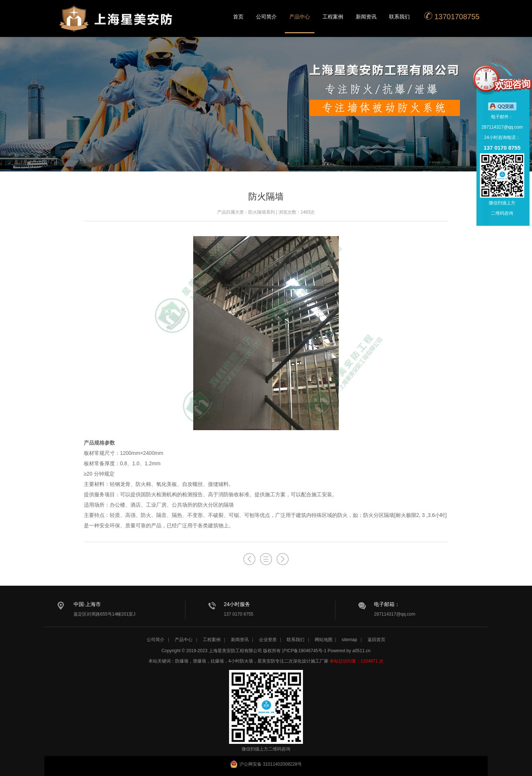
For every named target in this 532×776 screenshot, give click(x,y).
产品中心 (300, 17)
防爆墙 (182, 661)
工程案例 (333, 17)
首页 (238, 17)
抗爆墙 (217, 661)
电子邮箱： (387, 604)
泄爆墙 (199, 661)
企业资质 (268, 640)
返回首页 (376, 640)
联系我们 (399, 17)
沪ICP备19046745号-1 (304, 651)
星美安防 (116, 23)
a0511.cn (362, 651)
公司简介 (266, 17)
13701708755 (452, 16)
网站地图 (324, 640)
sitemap (349, 640)
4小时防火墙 (241, 661)
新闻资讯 (366, 17)
